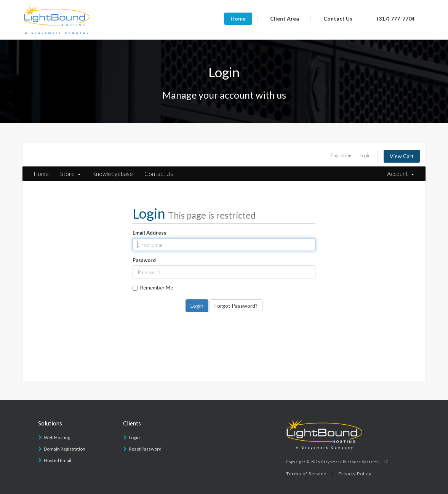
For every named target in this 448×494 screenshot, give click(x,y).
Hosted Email (58, 460)
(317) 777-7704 (396, 18)
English (341, 155)
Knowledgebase (113, 174)
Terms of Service (306, 474)
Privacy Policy (355, 474)
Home (238, 18)
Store (70, 174)
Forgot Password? (236, 306)
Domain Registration (65, 449)
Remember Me (153, 288)
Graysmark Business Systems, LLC (355, 462)
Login (365, 155)
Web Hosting (57, 437)
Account (401, 174)
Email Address (150, 233)
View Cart (402, 156)
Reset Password (145, 449)
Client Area (285, 18)
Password (144, 260)
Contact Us (338, 18)
